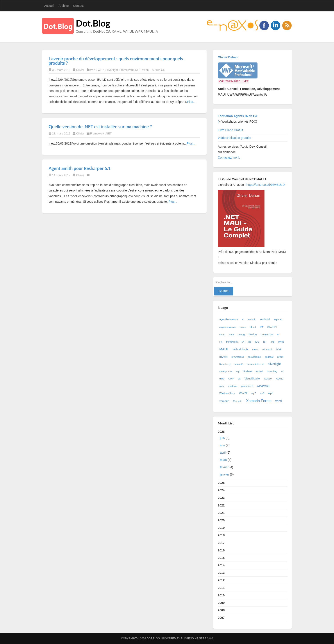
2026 (253, 454)
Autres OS (159, 70)
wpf (270, 393)
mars (223, 460)
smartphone (226, 371)
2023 (221, 498)
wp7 (254, 393)
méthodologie (240, 349)
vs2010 (268, 379)
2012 (221, 580)
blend (253, 327)
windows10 (247, 386)
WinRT (146, 70)
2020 (221, 520)
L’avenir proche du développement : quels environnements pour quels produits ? (116, 61)
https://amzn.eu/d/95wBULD (265, 185)
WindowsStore (227, 393)
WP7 (101, 70)
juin (222, 438)
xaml (279, 401)
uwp (222, 379)
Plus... (191, 102)
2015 (221, 558)
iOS (257, 342)
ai (243, 319)
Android (265, 319)
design (253, 335)
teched (259, 371)
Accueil (49, 6)
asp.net (278, 319)
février (224, 467)
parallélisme (254, 357)
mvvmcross (238, 357)
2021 (221, 513)
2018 (221, 535)
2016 (221, 550)
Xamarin (238, 401)
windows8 (263, 386)
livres (281, 342)
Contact (78, 6)
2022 (221, 505)
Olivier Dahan (228, 57)
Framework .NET (130, 70)
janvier (224, 474)
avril (223, 453)
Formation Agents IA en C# (237, 116)
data (232, 335)
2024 (221, 490)
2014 (221, 565)
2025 (221, 483)
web (222, 386)
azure (243, 327)
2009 (221, 603)
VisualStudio (252, 379)
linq (272, 342)
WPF (93, 70)
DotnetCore (267, 335)
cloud (222, 335)
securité (239, 364)
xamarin (224, 401)
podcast (269, 357)
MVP (279, 349)
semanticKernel (256, 364)
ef (278, 335)
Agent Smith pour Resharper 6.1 (80, 168)
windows (233, 386)
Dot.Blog (93, 23)
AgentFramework (229, 319)
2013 (221, 573)
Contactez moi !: (229, 157)
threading (272, 371)
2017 (221, 543)
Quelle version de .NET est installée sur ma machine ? (100, 127)
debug (241, 335)
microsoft (267, 349)
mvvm (223, 357)
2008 (221, 610)
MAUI (223, 349)
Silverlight (112, 70)
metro (255, 349)
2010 (221, 595)
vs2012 (279, 379)
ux (239, 379)
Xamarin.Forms (259, 401)
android (252, 319)
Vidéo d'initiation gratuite (234, 138)
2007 (221, 618)
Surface (247, 371)
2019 (221, 528)
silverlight (274, 364)
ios (250, 342)
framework (232, 342)
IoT (265, 342)
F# (221, 342)
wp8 (262, 393)
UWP (231, 379)
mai (222, 445)
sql (238, 371)
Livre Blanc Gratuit (230, 130)
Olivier (80, 70)
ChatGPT (272, 327)
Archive (64, 6)
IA (243, 342)
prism (280, 357)
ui (282, 371)
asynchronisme (228, 327)
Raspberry (225, 364)
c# (261, 327)
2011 (221, 588)
